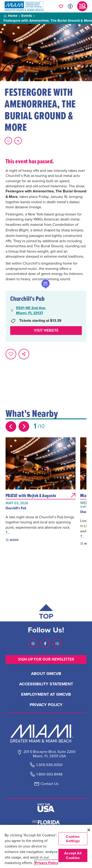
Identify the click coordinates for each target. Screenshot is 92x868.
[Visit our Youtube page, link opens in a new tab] (57, 644)
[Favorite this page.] (8, 141)
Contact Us (49, 784)
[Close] (89, 830)
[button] (72, 441)
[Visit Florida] (46, 822)
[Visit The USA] (46, 808)
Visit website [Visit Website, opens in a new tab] (46, 330)
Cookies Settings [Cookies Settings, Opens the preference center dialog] (73, 839)
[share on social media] (18, 141)
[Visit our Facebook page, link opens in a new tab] (45, 644)
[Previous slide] (11, 427)
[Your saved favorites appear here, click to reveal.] (61, 6)
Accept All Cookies (73, 855)
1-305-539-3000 (49, 765)
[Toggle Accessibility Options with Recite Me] (70, 6)
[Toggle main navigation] (82, 6)
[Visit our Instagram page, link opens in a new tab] (33, 644)
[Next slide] (24, 427)
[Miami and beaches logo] (46, 734)
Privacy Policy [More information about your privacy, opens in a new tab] (47, 863)
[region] (46, 846)
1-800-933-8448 (49, 774)
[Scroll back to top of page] (46, 613)
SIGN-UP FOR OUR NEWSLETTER (46, 659)
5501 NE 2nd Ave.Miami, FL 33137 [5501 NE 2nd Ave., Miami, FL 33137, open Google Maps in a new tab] (31, 310)
